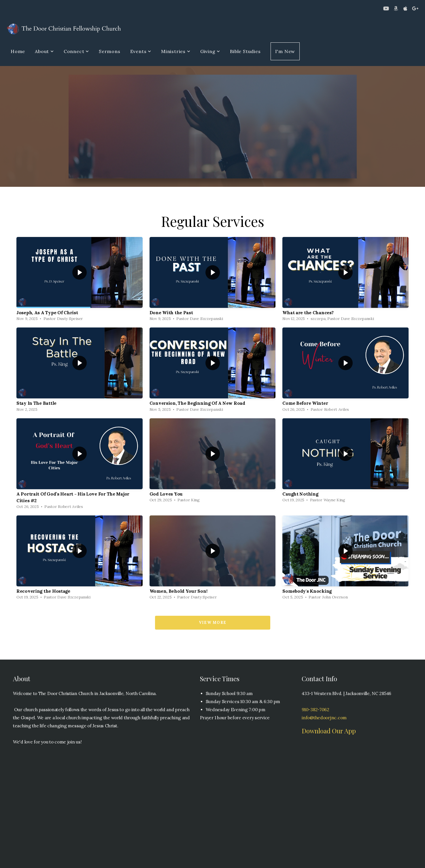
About (44, 51)
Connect (76, 51)
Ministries (176, 51)
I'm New (285, 51)
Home (18, 51)
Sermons (110, 51)
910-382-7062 (316, 710)
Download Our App (329, 731)
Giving (210, 51)
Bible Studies (245, 51)
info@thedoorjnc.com (324, 718)
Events (141, 51)
